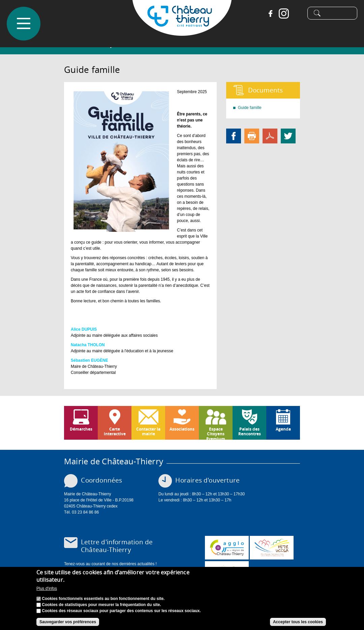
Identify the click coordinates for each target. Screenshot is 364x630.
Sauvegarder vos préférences (68, 623)
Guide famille (250, 108)
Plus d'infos (47, 589)
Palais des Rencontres (250, 431)
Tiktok (295, 13)
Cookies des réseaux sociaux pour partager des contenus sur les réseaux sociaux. (121, 611)
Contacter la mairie (148, 431)
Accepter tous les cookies (298, 623)
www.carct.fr (227, 548)
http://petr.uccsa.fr (272, 548)
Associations (182, 429)
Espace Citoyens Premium (216, 433)
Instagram (281, 13)
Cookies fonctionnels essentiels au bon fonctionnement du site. (103, 599)
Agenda (283, 429)
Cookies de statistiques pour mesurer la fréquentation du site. (101, 605)
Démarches (81, 429)
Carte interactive (115, 431)
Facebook (268, 13)
